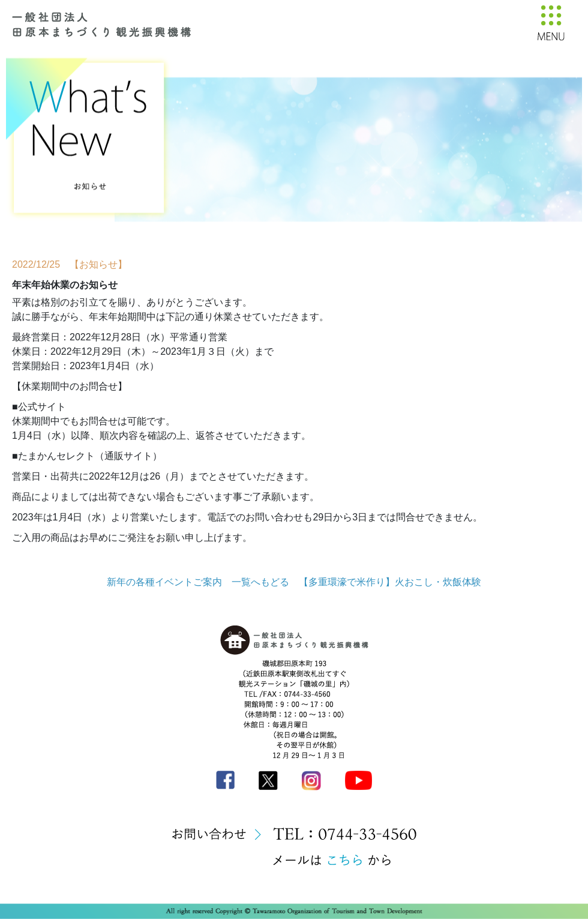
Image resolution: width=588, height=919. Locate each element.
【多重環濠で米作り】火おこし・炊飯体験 (390, 582)
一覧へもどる (260, 582)
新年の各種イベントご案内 (164, 582)
